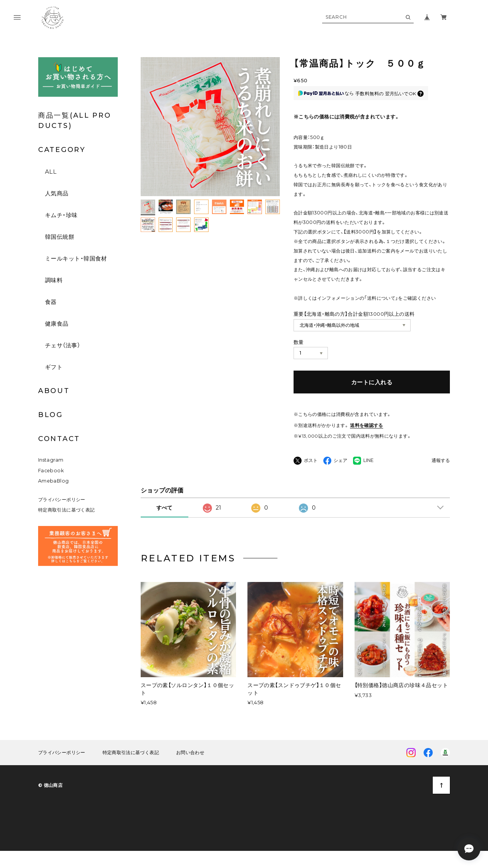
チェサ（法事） (63, 345)
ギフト (54, 367)
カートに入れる (372, 382)
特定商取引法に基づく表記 (66, 524)
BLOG (51, 415)
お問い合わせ (190, 767)
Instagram (51, 474)
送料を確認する (367, 425)
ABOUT (54, 391)
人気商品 (57, 193)
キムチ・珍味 (61, 215)
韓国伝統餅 (60, 237)
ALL (51, 172)
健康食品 (57, 324)
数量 (299, 342)
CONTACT (59, 439)
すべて (164, 522)
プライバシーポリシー (62, 514)
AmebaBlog (53, 495)
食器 (51, 302)
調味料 (54, 280)
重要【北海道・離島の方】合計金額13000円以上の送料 (354, 314)
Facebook (51, 485)
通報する (441, 461)
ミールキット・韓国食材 (76, 258)
